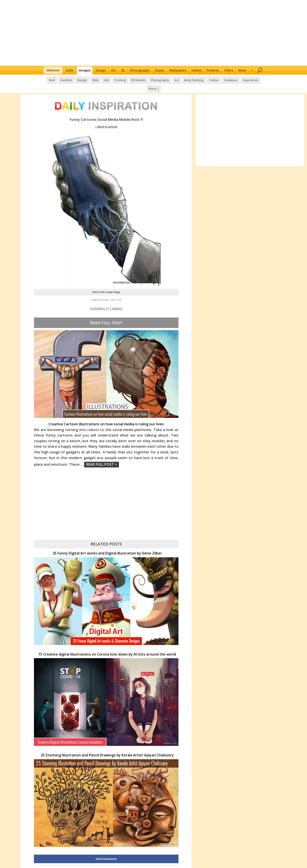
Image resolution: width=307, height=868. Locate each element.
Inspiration (239, 79)
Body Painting (185, 79)
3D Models (131, 79)
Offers (229, 70)
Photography (140, 70)
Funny (160, 70)
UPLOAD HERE (67, 860)
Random (62, 79)
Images (85, 70)
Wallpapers (178, 70)
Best (49, 79)
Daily (70, 70)
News (242, 70)
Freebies (213, 70)
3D (123, 70)
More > (257, 79)
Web (90, 79)
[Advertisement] (154, 33)
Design (101, 70)
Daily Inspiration (137, 860)
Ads (100, 79)
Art (113, 70)
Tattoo (204, 79)
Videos (196, 70)
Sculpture (220, 79)
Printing (113, 79)
